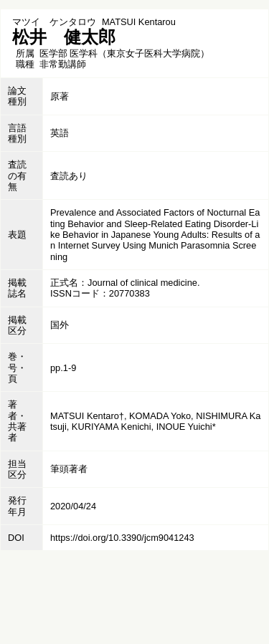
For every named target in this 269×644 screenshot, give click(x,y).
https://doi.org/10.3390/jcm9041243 (122, 538)
